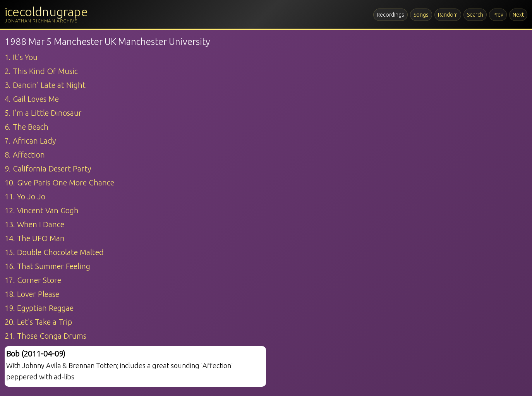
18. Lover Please (32, 294)
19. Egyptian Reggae (39, 308)
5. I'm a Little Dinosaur (43, 113)
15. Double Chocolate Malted (54, 252)
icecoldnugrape (46, 12)
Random (448, 15)
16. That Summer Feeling (47, 266)
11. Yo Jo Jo (25, 196)
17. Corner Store (33, 280)
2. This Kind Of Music (41, 71)
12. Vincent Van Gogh (42, 210)
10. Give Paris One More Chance (59, 183)
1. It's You (21, 57)
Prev (498, 15)
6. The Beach (27, 127)
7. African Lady (30, 141)
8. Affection (25, 155)
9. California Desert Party (48, 169)
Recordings (390, 15)
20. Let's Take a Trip (38, 322)
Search (475, 15)
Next (518, 15)
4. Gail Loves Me (32, 99)
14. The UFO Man (35, 238)
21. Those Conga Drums (45, 336)
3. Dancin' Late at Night (45, 85)
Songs (421, 15)
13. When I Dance (34, 224)
